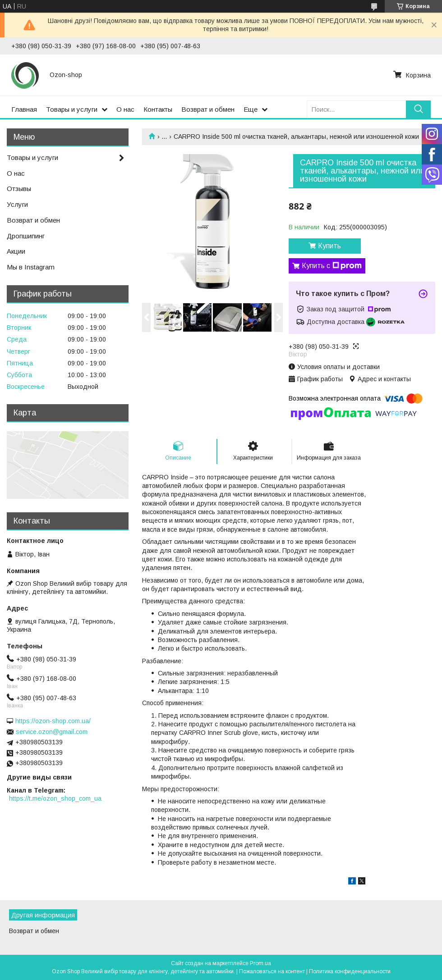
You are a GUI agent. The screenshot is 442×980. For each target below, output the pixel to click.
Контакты (158, 109)
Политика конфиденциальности (350, 971)
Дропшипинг (26, 236)
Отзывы (19, 189)
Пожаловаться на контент (272, 971)
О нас (125, 109)
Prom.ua (260, 963)
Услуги (17, 204)
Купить (329, 246)
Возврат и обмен (208, 109)
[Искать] (418, 109)
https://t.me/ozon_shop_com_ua (55, 798)
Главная (24, 109)
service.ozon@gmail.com (52, 732)
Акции (16, 251)
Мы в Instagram (31, 267)
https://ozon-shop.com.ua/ (53, 721)
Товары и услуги (72, 109)
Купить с (332, 266)
